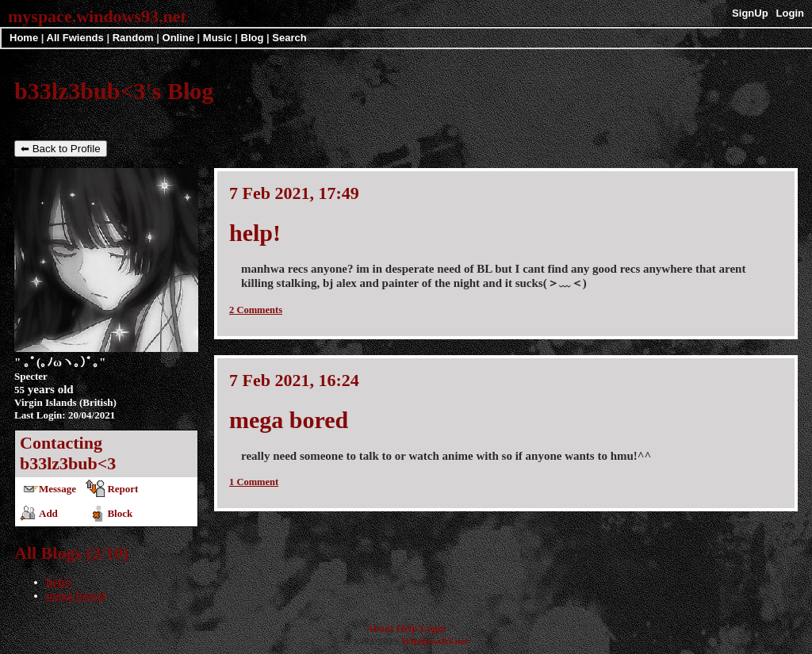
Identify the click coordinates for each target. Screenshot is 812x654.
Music (218, 38)
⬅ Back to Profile (61, 149)
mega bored (76, 595)
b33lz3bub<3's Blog (114, 91)
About (380, 628)
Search (289, 38)
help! (59, 582)
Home (24, 38)
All (75, 38)
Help (407, 628)
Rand (133, 38)
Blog (253, 38)
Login (790, 13)
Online (178, 38)
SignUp (750, 13)
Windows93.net (434, 641)
